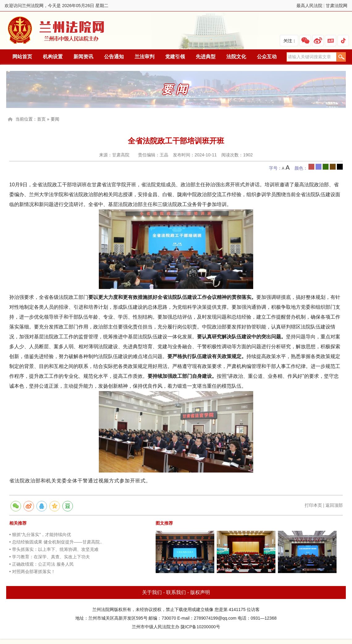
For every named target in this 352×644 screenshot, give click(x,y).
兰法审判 (145, 57)
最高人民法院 (309, 6)
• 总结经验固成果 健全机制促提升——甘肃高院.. (56, 542)
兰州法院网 (57, 30)
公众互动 (267, 57)
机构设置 (53, 57)
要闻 (55, 119)
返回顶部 (334, 505)
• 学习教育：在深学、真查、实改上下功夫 (50, 557)
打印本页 (313, 505)
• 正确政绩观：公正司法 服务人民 (42, 564)
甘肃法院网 (337, 6)
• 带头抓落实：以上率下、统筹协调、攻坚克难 (54, 549)
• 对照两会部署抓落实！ (32, 572)
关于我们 (152, 592)
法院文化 (236, 57)
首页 (41, 119)
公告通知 (114, 57)
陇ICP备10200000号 (200, 627)
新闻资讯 (83, 57)
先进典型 (206, 57)
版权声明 (200, 592)
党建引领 (175, 57)
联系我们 (176, 592)
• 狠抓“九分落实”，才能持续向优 (40, 535)
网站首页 (22, 57)
